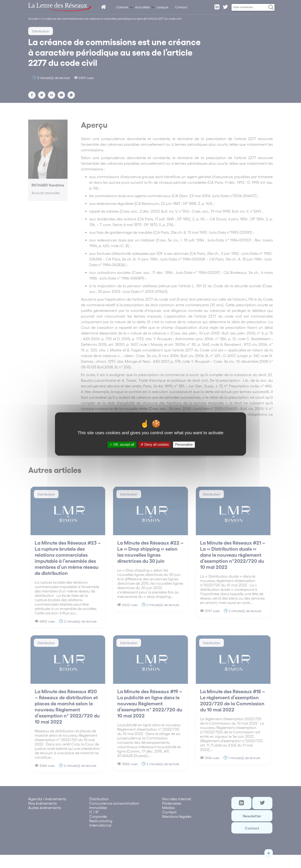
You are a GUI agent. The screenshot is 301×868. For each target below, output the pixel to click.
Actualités (142, 7)
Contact (181, 7)
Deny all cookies (155, 445)
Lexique (162, 7)
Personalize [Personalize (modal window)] (184, 445)
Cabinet (122, 7)
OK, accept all (122, 445)
